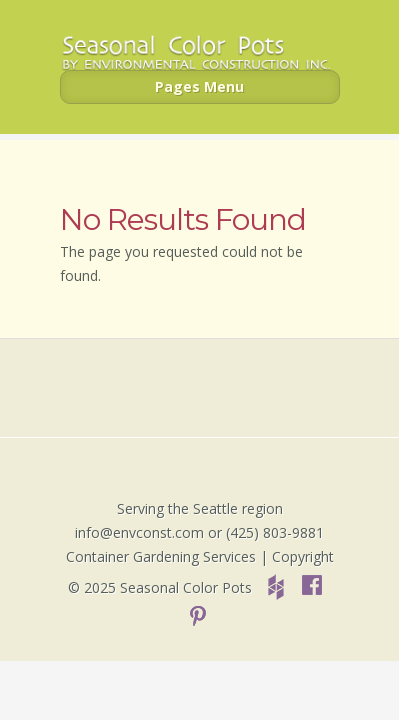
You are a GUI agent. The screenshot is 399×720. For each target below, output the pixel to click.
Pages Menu (199, 86)
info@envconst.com (139, 532)
